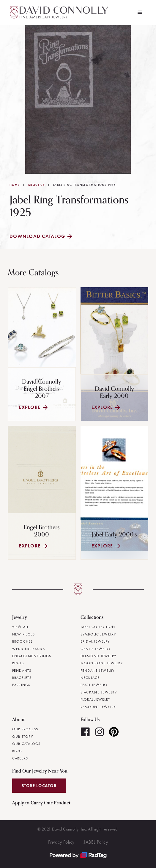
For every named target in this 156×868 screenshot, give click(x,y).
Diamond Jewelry (99, 656)
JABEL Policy (96, 842)
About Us (36, 185)
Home (15, 185)
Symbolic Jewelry (98, 634)
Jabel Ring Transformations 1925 (84, 185)
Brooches (23, 641)
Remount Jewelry (98, 707)
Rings (18, 663)
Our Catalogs (26, 744)
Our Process (25, 729)
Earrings (21, 685)
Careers (20, 758)
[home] (58, 12)
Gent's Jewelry (96, 649)
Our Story (23, 737)
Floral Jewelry (96, 699)
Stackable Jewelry (99, 692)
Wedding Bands (29, 649)
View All (21, 627)
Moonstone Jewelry (102, 663)
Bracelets (22, 678)
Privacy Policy (61, 842)
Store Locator (39, 786)
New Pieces (24, 634)
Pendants (22, 671)
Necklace (90, 678)
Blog (17, 751)
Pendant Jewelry (98, 671)
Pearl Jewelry (94, 685)
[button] (140, 12)
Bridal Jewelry (95, 641)
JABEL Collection (98, 627)
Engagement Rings (32, 656)
